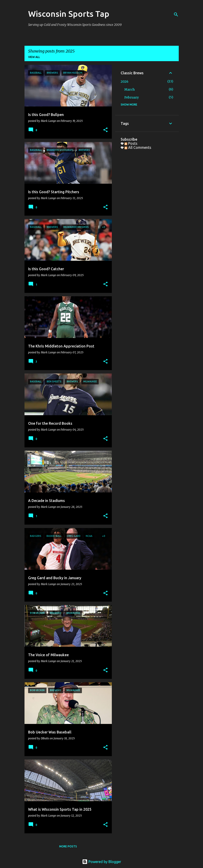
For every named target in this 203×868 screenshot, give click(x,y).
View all (34, 57)
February (132, 97)
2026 (125, 82)
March (130, 89)
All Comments (138, 147)
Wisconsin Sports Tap (69, 14)
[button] (105, 130)
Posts (131, 143)
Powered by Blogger (102, 862)
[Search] (176, 14)
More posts (68, 846)
